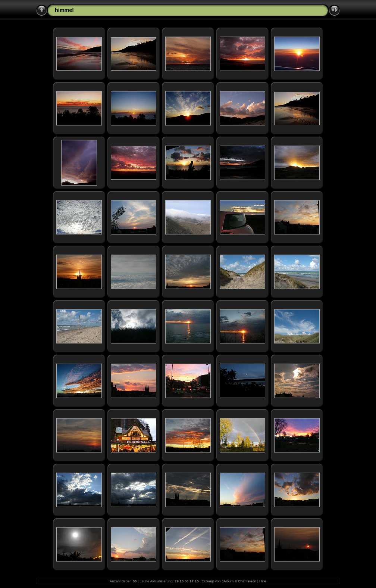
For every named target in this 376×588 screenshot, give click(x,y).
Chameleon (247, 581)
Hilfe (263, 581)
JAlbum (228, 581)
